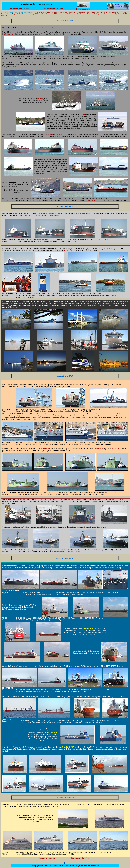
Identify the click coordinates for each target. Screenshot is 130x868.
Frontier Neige (12, 14)
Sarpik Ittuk (88, 14)
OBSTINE (81, 499)
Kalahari (37, 14)
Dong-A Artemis (124, 12)
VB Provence (98, 449)
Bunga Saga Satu (73, 12)
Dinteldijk (115, 12)
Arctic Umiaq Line (34, 418)
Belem (49, 12)
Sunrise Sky (114, 14)
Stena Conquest (105, 14)
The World (126, 14)
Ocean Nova (73, 14)
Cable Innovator (91, 12)
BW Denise (82, 12)
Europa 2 (4, 14)
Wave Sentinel (9, 34)
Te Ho (120, 14)
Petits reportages (83, 8)
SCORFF (67, 250)
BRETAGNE (57, 250)
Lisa (52, 14)
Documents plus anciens (19, 8)
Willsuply (4, 16)
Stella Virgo (96, 14)
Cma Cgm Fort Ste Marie (104, 12)
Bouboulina (55, 12)
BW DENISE (44, 449)
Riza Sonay (80, 14)
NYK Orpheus (58, 14)
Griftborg (31, 14)
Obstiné (66, 14)
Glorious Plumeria (22, 14)
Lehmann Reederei (94, 200)
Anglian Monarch (41, 12)
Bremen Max (63, 12)
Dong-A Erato (55, 215)
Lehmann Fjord (45, 14)
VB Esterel (115, 449)
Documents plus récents (53, 8)
